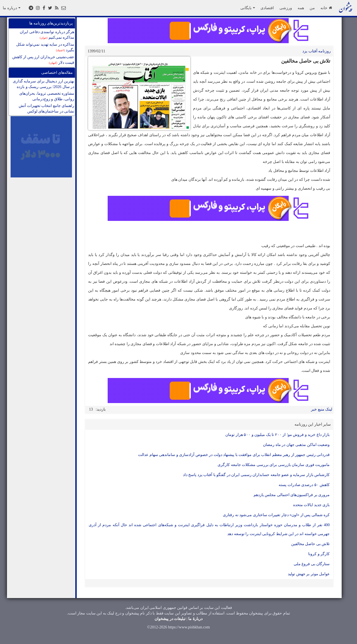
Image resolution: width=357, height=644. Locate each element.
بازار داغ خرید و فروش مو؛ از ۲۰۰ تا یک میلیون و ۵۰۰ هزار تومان (278, 435)
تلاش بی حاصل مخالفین (311, 544)
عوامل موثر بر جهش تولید (309, 574)
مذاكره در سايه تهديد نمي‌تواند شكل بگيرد (45, 47)
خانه (326, 8)
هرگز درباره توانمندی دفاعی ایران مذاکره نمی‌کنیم (47, 35)
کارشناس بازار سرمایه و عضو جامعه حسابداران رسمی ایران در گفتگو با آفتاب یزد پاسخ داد (256, 475)
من (312, 8)
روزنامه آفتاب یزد (317, 51)
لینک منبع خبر (322, 409)
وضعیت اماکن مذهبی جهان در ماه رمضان (296, 445)
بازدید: (101, 409)
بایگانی (248, 8)
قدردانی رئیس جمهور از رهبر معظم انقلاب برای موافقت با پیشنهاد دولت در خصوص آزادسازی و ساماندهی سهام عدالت (234, 455)
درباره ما (12, 8)
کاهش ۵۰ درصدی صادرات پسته (304, 485)
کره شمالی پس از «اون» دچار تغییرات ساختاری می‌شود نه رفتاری (276, 515)
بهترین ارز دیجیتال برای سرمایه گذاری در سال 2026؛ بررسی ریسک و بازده (44, 84)
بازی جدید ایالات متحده (312, 505)
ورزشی (286, 8)
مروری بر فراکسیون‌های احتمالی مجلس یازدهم (292, 495)
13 (91, 409)
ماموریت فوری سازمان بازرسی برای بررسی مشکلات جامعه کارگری (274, 465)
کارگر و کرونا (319, 554)
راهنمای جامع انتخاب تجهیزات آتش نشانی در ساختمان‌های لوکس (46, 108)
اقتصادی (267, 8)
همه (301, 8)
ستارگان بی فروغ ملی (312, 564)
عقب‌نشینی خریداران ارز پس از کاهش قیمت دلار (43, 60)
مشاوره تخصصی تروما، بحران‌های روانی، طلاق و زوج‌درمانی (47, 96)
